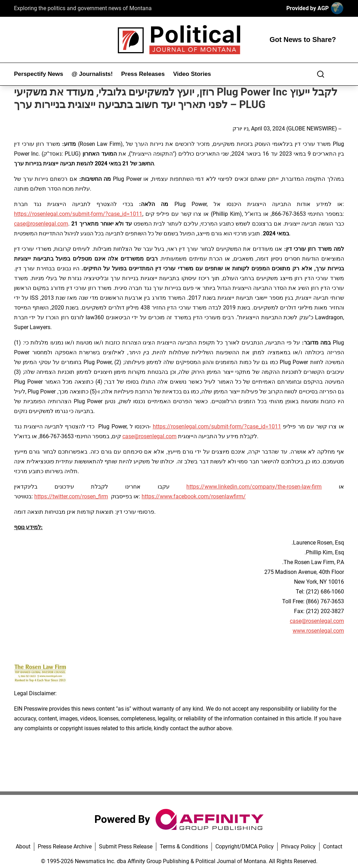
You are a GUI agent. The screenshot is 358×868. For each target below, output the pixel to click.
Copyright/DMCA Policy (245, 846)
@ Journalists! (92, 74)
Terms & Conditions (184, 846)
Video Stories (192, 74)
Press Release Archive (65, 846)
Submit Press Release (126, 846)
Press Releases (143, 74)
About (23, 846)
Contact (333, 846)
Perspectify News (39, 74)
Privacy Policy (298, 846)
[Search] (321, 74)
